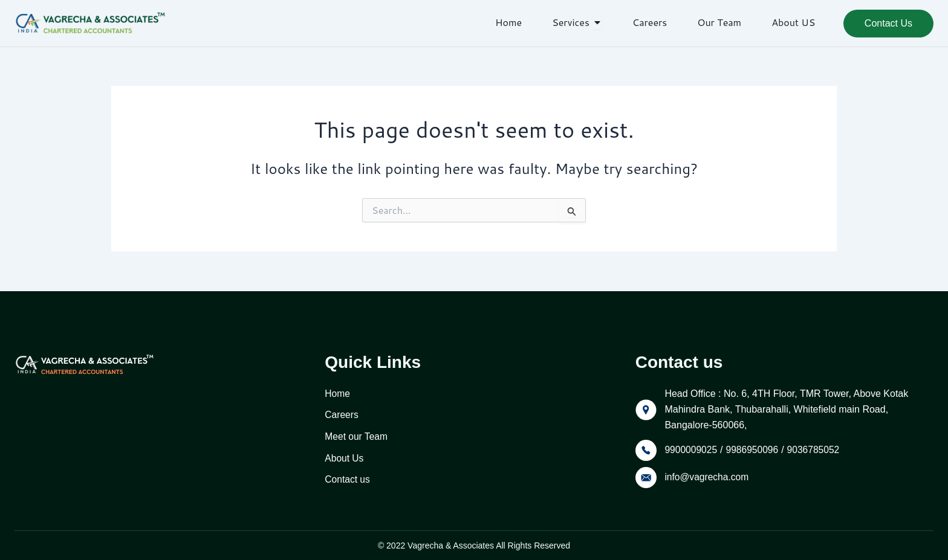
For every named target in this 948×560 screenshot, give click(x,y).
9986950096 (754, 448)
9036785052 (817, 448)
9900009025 (691, 448)
